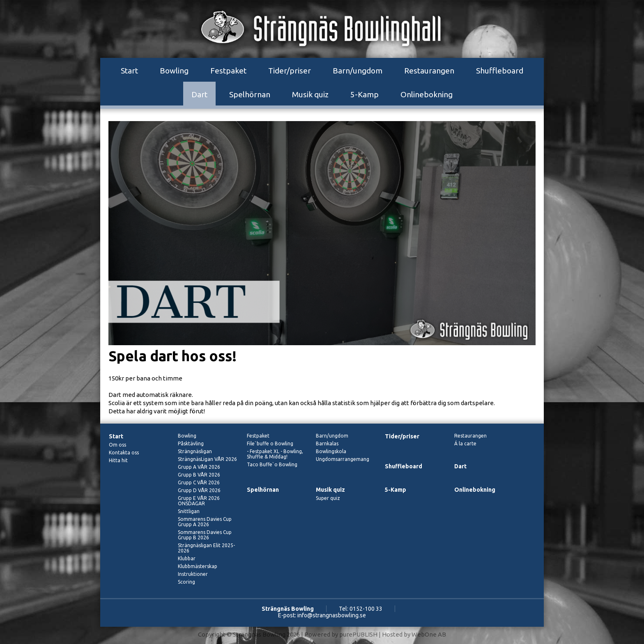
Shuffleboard (500, 71)
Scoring (186, 582)
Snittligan (189, 511)
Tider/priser (290, 71)
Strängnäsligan (195, 451)
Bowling (174, 71)
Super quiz (328, 498)
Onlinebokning (427, 94)
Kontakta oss (124, 453)
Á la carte (465, 443)
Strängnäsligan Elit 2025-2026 (206, 548)
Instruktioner (193, 574)
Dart (199, 94)
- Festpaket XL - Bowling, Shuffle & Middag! (275, 454)
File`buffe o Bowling (270, 443)
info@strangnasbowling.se (332, 615)
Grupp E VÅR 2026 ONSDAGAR (199, 501)
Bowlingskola (331, 451)
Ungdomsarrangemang (343, 459)
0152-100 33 (366, 609)
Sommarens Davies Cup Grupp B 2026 (205, 535)
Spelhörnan (250, 94)
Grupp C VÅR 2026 (199, 482)
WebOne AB (429, 634)
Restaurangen (429, 71)
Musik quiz (310, 94)
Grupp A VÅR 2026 (199, 467)
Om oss (117, 445)
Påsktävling (191, 443)
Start (129, 71)
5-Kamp (365, 94)
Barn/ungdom (358, 71)
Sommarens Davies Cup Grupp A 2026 (205, 522)
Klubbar (187, 558)
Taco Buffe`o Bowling (272, 464)
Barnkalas (327, 443)
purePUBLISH (358, 634)
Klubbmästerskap (198, 566)
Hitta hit (118, 460)
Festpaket (228, 71)
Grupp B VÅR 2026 (199, 475)
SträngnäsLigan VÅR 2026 (207, 459)
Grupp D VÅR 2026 (199, 490)
